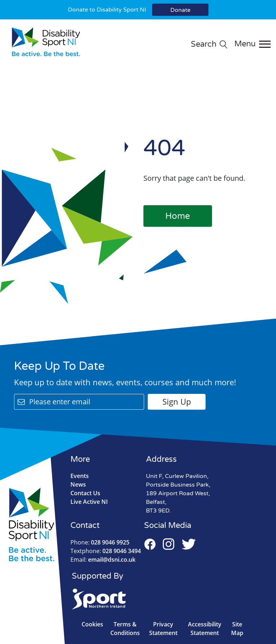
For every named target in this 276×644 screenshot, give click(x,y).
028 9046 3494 (106, 551)
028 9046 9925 (100, 542)
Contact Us (85, 493)
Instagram (169, 544)
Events (80, 476)
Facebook (150, 544)
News (78, 484)
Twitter (189, 544)
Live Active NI (89, 502)
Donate (180, 10)
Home (178, 216)
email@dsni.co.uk (103, 560)
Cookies (92, 624)
